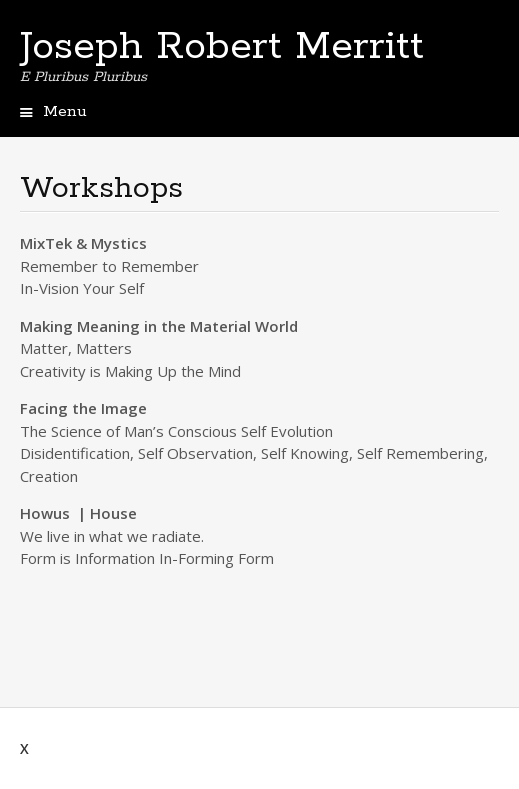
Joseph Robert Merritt (222, 47)
